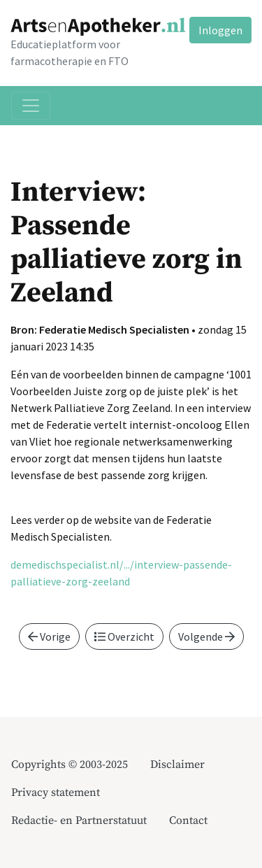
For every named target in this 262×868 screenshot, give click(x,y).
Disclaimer (177, 764)
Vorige (49, 636)
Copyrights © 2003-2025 (70, 764)
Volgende (206, 636)
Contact (188, 820)
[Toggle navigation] (31, 106)
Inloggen (220, 30)
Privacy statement (56, 792)
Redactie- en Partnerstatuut (79, 820)
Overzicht (124, 636)
